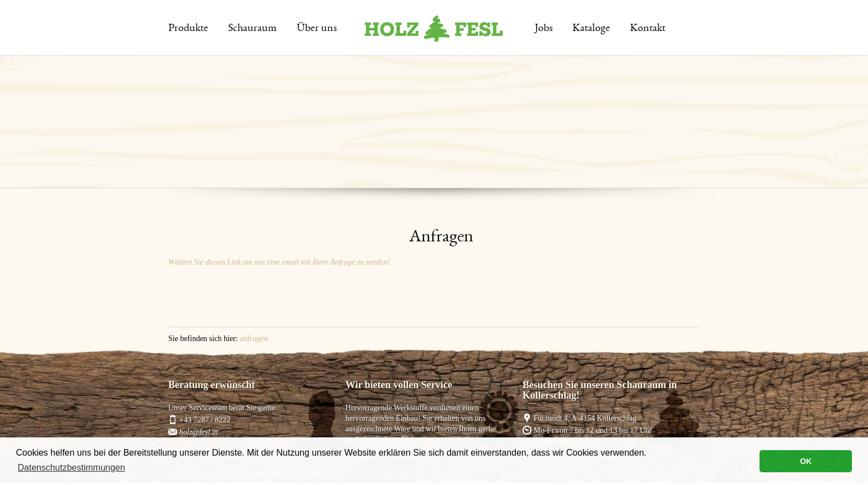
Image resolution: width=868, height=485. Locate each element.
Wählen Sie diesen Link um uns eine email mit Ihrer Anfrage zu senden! (279, 262)
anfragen (254, 339)
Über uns (317, 29)
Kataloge (591, 29)
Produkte (188, 29)
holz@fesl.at (199, 432)
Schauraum (252, 29)
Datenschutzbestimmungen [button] (71, 468)
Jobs (544, 29)
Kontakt (648, 29)
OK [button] (806, 461)
